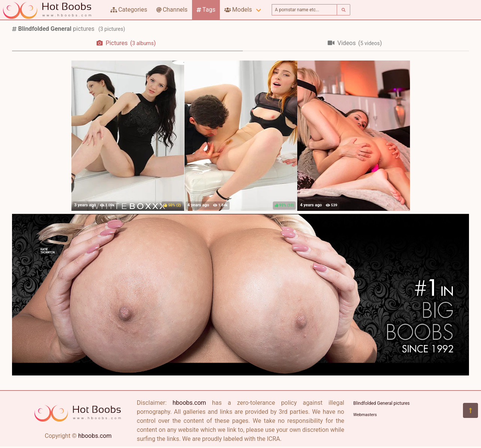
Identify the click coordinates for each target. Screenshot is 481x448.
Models (238, 10)
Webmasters (365, 415)
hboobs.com (95, 436)
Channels (172, 10)
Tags (206, 10)
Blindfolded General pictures (381, 403)
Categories (129, 10)
